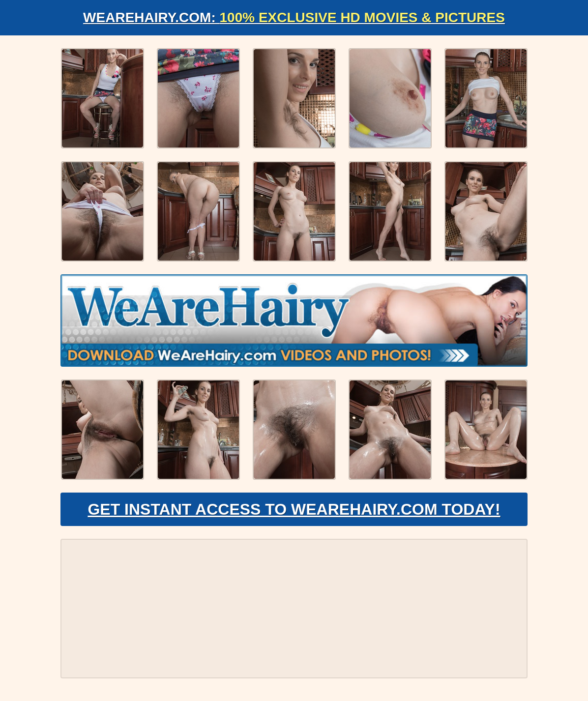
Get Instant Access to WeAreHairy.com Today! (294, 509)
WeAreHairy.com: (294, 17)
